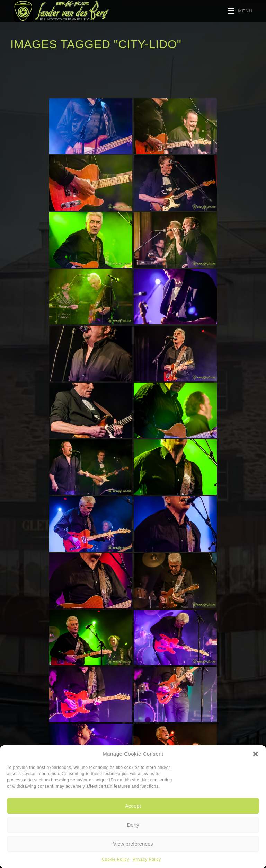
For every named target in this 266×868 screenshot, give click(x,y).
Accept (133, 806)
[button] (256, 754)
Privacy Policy (147, 859)
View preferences (133, 844)
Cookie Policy (116, 859)
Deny (133, 825)
